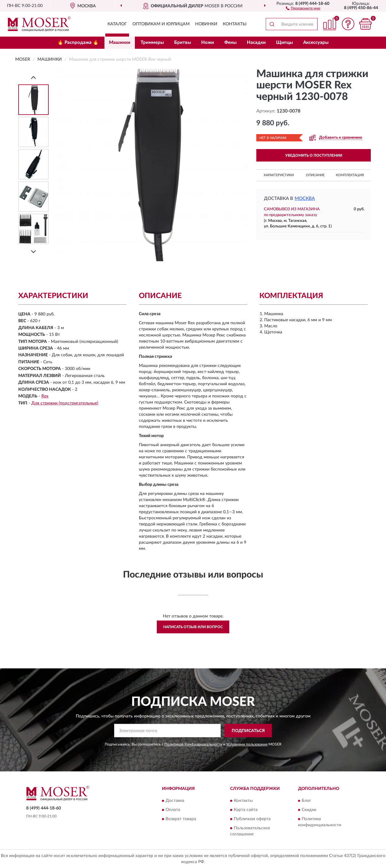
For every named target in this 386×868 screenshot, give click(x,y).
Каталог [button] (117, 24)
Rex (45, 396)
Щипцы (284, 43)
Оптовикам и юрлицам (161, 24)
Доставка (175, 801)
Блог (306, 801)
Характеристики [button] (279, 175)
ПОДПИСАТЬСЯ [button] (248, 731)
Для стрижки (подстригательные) (65, 403)
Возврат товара (181, 819)
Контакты (235, 24)
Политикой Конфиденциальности (193, 744)
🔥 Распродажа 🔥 (78, 43)
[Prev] (33, 77)
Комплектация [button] (350, 175)
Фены (230, 43)
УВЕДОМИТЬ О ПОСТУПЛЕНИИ (314, 155)
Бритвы (182, 43)
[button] (303, 8)
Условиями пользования (247, 744)
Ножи (208, 43)
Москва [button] (305, 199)
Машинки (120, 43)
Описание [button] (315, 175)
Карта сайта (246, 810)
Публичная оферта (252, 819)
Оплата (173, 810)
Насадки (256, 43)
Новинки (206, 24)
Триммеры (152, 43)
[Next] (33, 252)
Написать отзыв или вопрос (193, 627)
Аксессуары (316, 43)
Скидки (309, 810)
